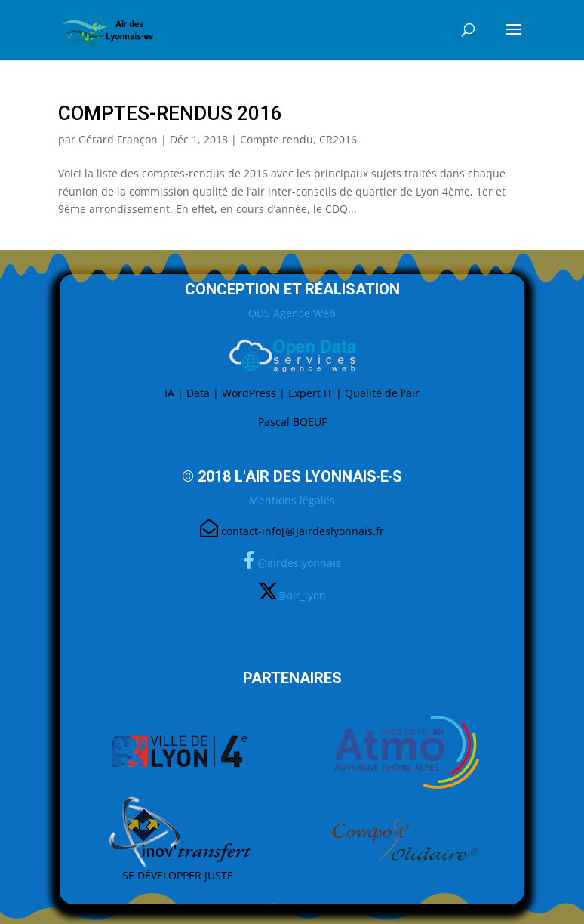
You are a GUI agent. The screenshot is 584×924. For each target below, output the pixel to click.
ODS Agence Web (292, 313)
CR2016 (338, 139)
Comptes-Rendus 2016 (170, 113)
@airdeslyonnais (299, 563)
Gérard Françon (118, 139)
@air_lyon (301, 595)
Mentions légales (292, 500)
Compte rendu (277, 139)
